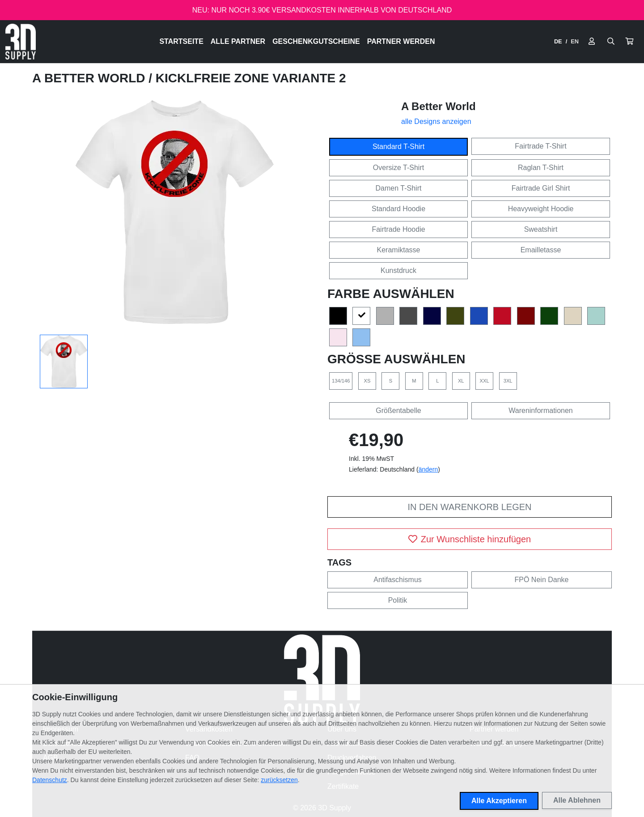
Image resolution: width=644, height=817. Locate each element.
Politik (398, 600)
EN (575, 41)
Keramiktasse (399, 250)
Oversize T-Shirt (398, 168)
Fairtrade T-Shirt (540, 146)
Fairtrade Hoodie (398, 229)
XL (461, 381)
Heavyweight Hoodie (541, 209)
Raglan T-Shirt (541, 168)
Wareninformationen (540, 411)
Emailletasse (541, 250)
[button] (629, 42)
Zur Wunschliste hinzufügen (470, 539)
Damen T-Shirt (399, 188)
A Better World (90, 78)
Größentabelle (398, 411)
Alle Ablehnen (577, 800)
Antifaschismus (398, 580)
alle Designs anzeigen (436, 121)
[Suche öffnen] (611, 42)
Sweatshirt (541, 229)
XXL (485, 381)
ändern (428, 469)
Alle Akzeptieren (499, 801)
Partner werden (401, 41)
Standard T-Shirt (398, 147)
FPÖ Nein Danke (542, 580)
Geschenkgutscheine (316, 41)
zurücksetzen (279, 780)
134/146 (341, 381)
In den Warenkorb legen (469, 507)
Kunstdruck (398, 270)
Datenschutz (50, 780)
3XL (508, 381)
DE (558, 41)
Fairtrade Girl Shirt (541, 188)
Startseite (181, 41)
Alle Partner (238, 41)
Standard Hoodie (398, 209)
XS (367, 381)
